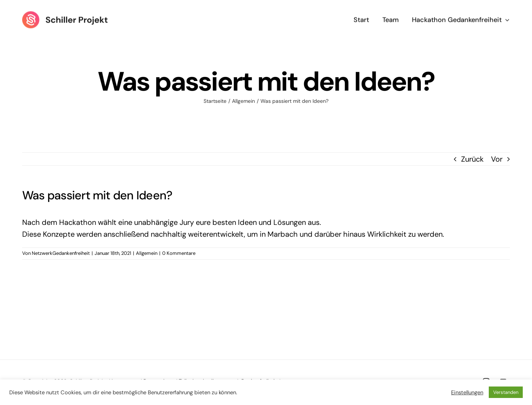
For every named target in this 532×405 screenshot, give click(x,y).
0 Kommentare (179, 253)
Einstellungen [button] (467, 392)
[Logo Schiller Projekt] (65, 14)
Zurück (472, 159)
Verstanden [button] (506, 392)
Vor (497, 159)
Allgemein (147, 253)
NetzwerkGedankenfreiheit (61, 253)
